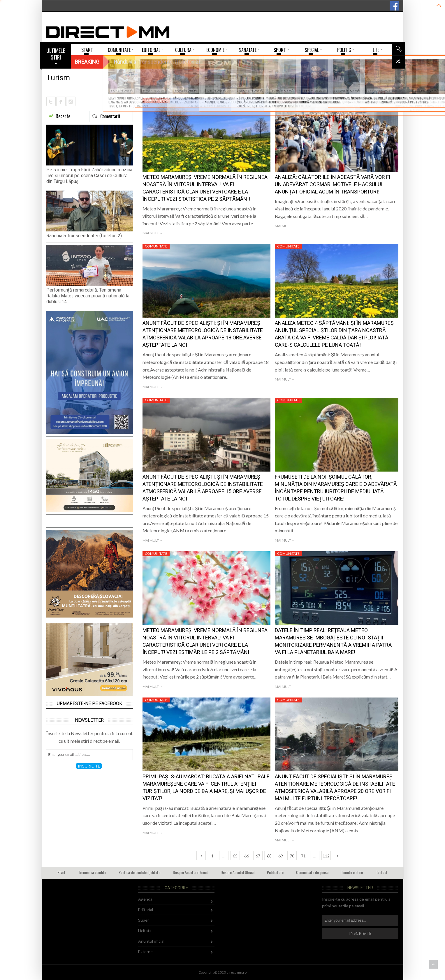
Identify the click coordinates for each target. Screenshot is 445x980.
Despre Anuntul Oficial (238, 872)
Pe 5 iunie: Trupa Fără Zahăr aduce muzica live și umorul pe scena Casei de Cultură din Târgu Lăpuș (89, 176)
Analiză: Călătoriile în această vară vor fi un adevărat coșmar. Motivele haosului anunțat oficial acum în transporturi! (333, 184)
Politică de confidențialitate (139, 872)
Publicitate (275, 872)
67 (258, 856)
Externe (145, 952)
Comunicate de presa (312, 872)
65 (235, 856)
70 (292, 856)
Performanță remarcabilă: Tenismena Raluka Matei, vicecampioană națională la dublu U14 (88, 296)
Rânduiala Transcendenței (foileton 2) (84, 236)
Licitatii (145, 931)
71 (303, 856)
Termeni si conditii (92, 872)
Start (61, 872)
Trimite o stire (352, 872)
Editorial (146, 910)
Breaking (87, 62)
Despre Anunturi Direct (190, 872)
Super (144, 920)
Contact (381, 872)
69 (281, 856)
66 (247, 856)
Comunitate (156, 100)
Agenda (145, 899)
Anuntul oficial (151, 941)
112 (326, 856)
